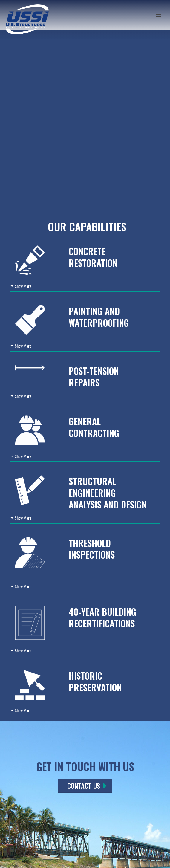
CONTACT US (87, 786)
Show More (23, 286)
